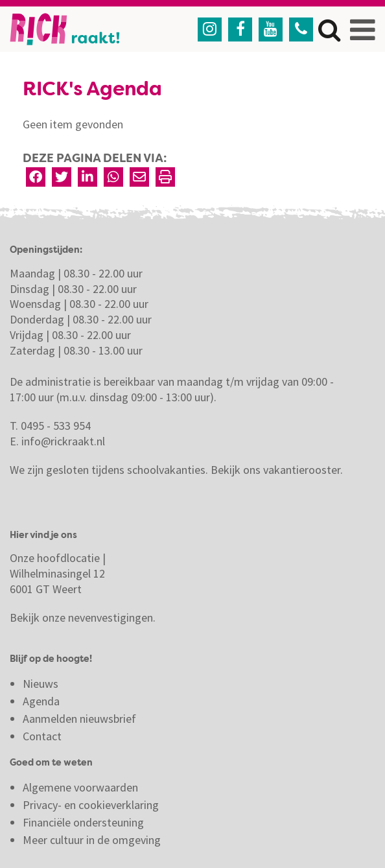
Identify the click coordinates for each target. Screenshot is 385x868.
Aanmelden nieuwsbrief (79, 719)
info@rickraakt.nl (63, 441)
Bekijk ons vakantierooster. (277, 470)
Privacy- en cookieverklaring (91, 805)
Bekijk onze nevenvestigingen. (84, 617)
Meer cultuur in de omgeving (92, 840)
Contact (43, 736)
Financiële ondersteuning (83, 822)
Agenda (41, 701)
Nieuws (41, 684)
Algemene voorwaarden (80, 787)
